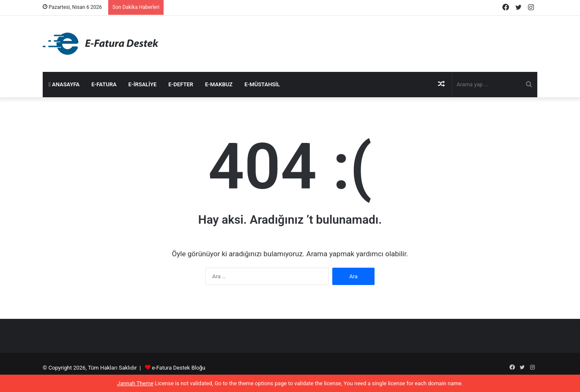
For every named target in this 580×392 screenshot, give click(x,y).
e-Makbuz (219, 84)
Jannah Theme (135, 383)
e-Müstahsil (262, 84)
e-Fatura (104, 84)
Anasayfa (64, 84)
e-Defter (181, 84)
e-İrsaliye (143, 84)
